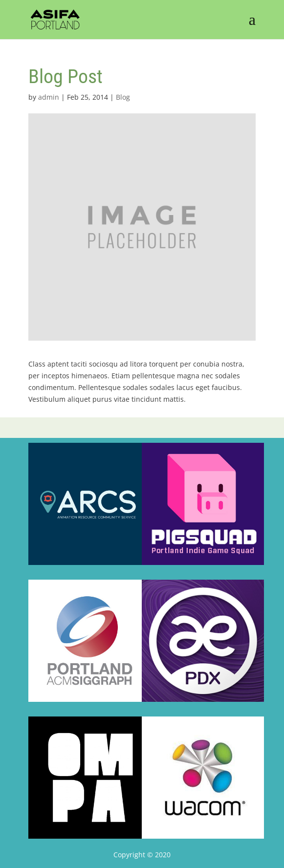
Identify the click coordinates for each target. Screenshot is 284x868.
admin (49, 97)
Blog (123, 97)
